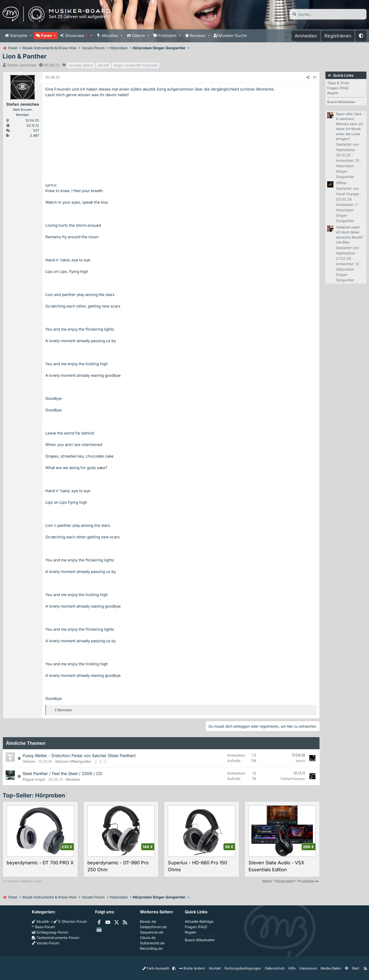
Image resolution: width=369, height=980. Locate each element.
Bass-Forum (43, 927)
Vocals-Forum (45, 943)
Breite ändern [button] (202, 968)
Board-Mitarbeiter (341, 102)
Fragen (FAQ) (338, 88)
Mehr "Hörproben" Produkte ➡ (290, 881)
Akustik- (41, 921)
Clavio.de (148, 938)
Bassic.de (148, 921)
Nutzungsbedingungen (248, 968)
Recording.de (151, 948)
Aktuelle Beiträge (199, 921)
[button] (31, 36)
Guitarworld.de (152, 943)
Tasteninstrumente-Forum (55, 938)
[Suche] (328, 14)
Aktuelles (110, 36)
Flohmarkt (167, 36)
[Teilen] (308, 77)
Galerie (139, 36)
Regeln (333, 93)
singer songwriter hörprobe (136, 65)
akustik (103, 65)
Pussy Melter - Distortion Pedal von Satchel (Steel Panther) (79, 756)
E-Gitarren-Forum (70, 921)
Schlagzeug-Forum (50, 932)
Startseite (19, 36)
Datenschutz (277, 968)
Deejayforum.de (153, 927)
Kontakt (223, 968)
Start (353, 968)
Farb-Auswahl (169, 968)
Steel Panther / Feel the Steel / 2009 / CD (62, 774)
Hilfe (293, 968)
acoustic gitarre (81, 65)
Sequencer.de (152, 932)
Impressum (308, 968)
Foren (46, 36)
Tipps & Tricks (338, 83)
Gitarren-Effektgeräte (73, 761)
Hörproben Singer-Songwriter (345, 171)
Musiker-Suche (233, 36)
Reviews (198, 36)
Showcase (77, 36)
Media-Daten (330, 968)
